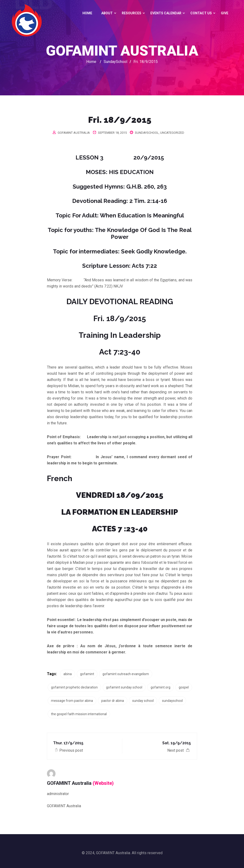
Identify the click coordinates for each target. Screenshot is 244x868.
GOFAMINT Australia (74, 133)
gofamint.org (160, 687)
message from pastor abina (72, 701)
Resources (132, 13)
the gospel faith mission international (79, 714)
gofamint (87, 674)
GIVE (225, 13)
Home (87, 13)
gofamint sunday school (124, 687)
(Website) (103, 783)
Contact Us (201, 13)
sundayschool (172, 701)
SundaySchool (147, 133)
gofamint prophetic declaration (74, 687)
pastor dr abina (113, 701)
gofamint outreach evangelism (126, 674)
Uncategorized (172, 133)
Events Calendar (166, 13)
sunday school (143, 701)
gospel (184, 687)
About (107, 13)
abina (68, 674)
